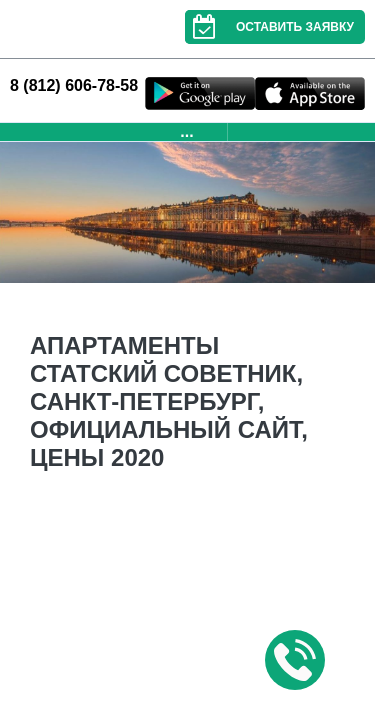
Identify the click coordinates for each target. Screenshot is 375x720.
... (186, 131)
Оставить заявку (269, 27)
